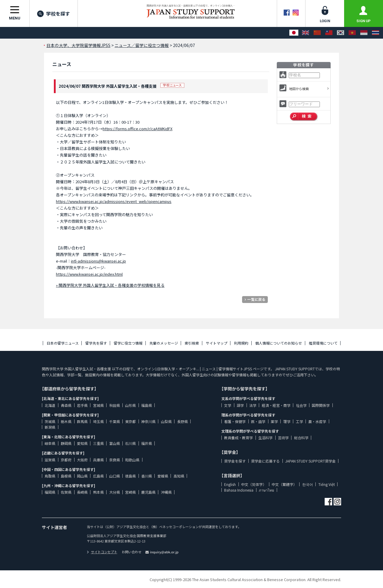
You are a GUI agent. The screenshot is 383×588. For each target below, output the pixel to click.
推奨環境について (323, 343)
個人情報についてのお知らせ (279, 343)
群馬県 (82, 421)
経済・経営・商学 (276, 405)
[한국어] (341, 33)
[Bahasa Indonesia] (364, 33)
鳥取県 (50, 476)
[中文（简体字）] (317, 33)
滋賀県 (50, 460)
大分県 (115, 492)
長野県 (183, 421)
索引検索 (192, 343)
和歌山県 (132, 460)
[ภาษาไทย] (376, 33)
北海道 (50, 405)
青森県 (66, 405)
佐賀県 (66, 492)
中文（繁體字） (284, 484)
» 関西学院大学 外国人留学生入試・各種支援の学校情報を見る (110, 285)
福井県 (147, 443)
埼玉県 (98, 421)
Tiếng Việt (327, 484)
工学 (300, 421)
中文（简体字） (254, 484)
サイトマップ (217, 343)
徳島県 (130, 476)
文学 (228, 405)
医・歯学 (258, 421)
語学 (240, 405)
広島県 (98, 476)
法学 (253, 405)
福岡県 (50, 492)
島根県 (66, 476)
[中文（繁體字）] (329, 33)
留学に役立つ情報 (128, 343)
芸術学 (283, 438)
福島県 (147, 405)
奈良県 (115, 460)
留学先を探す (96, 343)
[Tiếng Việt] (352, 33)
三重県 (98, 443)
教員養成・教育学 (238, 438)
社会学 (301, 405)
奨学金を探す (235, 461)
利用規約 (241, 343)
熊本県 (98, 492)
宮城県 (98, 405)
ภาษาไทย (266, 490)
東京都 (130, 421)
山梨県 (166, 421)
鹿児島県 (148, 492)
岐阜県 (50, 443)
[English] (306, 33)
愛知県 (82, 443)
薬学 (274, 421)
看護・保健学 (235, 421)
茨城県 (50, 421)
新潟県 (50, 427)
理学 (287, 421)
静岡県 (66, 443)
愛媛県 (163, 476)
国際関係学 (321, 405)
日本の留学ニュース (63, 343)
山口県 (115, 476)
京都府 (66, 460)
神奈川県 (148, 421)
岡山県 (82, 476)
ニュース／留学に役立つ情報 (142, 45)
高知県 (179, 476)
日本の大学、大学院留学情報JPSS (78, 45)
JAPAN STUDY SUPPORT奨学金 (310, 461)
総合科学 (301, 438)
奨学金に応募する (265, 461)
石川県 (130, 443)
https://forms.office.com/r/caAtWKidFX (137, 129)
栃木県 (66, 421)
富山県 (115, 443)
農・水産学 (317, 421)
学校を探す (54, 13)
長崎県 (82, 492)
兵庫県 (98, 460)
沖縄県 (166, 492)
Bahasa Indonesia (239, 490)
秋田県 (115, 405)
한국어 (308, 484)
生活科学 (265, 438)
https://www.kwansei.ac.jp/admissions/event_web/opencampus (114, 201)
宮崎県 (130, 492)
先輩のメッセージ (164, 343)
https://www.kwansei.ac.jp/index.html (89, 274)
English (230, 484)
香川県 (147, 476)
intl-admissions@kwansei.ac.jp (98, 261)
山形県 (130, 405)
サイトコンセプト (102, 552)
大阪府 (82, 460)
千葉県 (115, 421)
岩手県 (82, 405)
